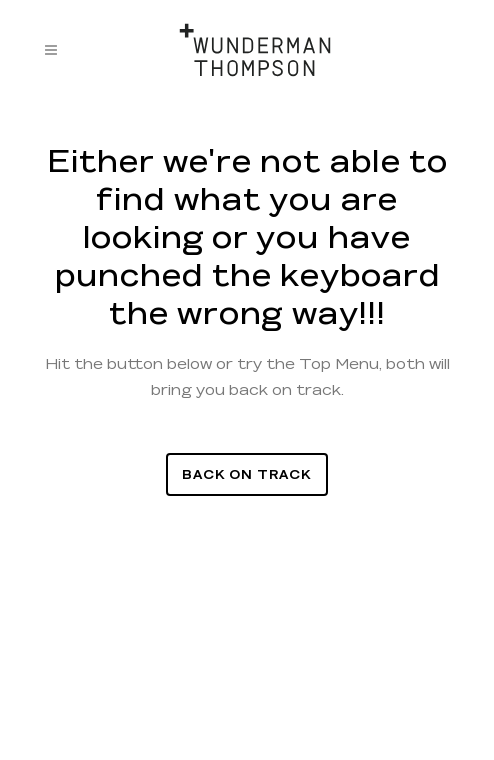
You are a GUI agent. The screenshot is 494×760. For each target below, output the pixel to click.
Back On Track (247, 474)
